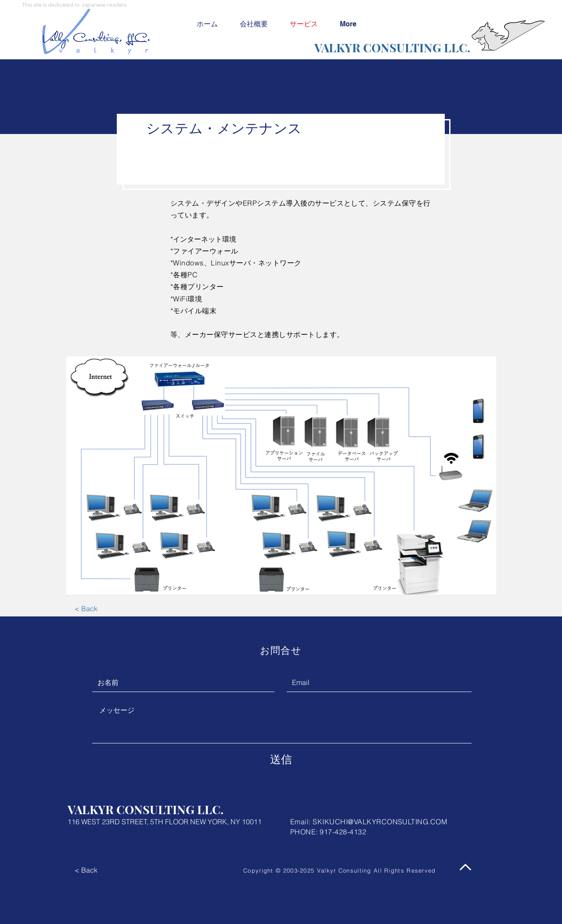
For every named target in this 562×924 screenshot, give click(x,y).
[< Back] (86, 609)
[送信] (281, 759)
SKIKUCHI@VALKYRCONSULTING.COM (380, 822)
